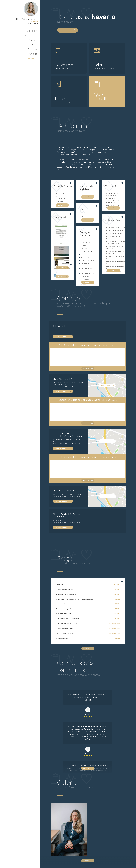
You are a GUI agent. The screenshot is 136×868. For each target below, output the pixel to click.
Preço (34, 45)
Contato (33, 40)
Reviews (32, 49)
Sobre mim (31, 35)
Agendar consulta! (27, 58)
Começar (32, 31)
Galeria (33, 54)
